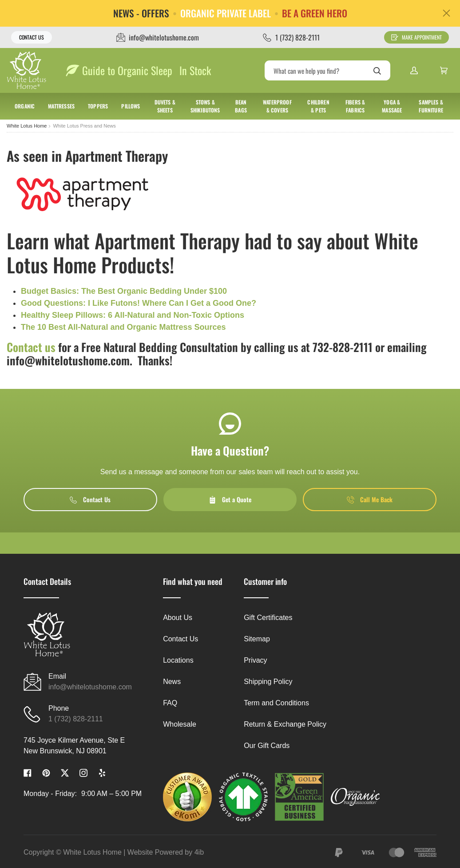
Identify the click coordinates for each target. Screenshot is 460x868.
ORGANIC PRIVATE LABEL (226, 13)
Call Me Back (370, 499)
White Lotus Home (27, 126)
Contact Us (32, 37)
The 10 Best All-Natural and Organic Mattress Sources (123, 327)
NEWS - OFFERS (141, 13)
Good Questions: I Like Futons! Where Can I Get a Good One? (139, 303)
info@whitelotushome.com (90, 687)
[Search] (327, 70)
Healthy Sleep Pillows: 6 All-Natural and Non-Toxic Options (133, 315)
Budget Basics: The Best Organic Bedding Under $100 (124, 291)
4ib (199, 852)
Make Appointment (416, 37)
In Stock (195, 70)
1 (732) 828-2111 (76, 719)
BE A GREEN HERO (315, 13)
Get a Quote (230, 499)
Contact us (31, 347)
